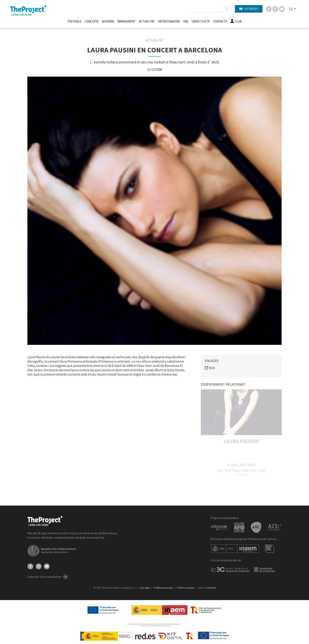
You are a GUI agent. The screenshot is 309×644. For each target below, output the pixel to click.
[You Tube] (282, 9)
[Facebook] (269, 9)
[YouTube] (47, 566)
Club (236, 21)
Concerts (92, 21)
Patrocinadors (169, 21)
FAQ (186, 21)
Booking (108, 21)
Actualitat (147, 21)
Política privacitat (164, 588)
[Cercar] (227, 8)
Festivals (74, 21)
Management (127, 21)
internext (211, 588)
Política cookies (186, 588)
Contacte (220, 21)
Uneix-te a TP (201, 21)
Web (210, 368)
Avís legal (145, 588)
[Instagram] (276, 9)
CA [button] (291, 9)
